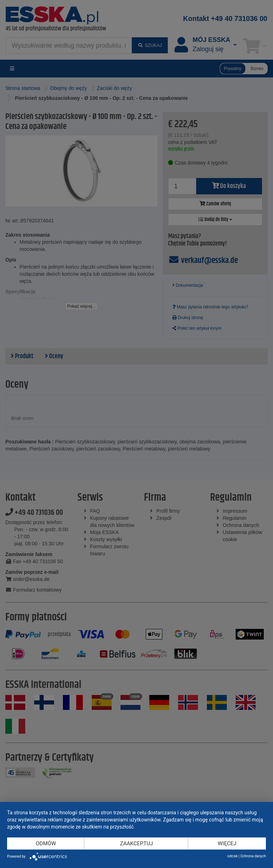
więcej (227, 843)
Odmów (46, 843)
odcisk (232, 856)
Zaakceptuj (137, 843)
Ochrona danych (253, 856)
